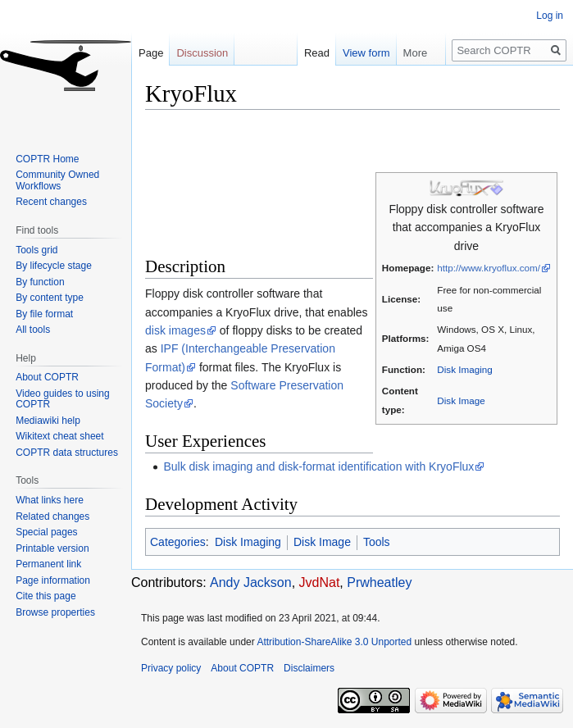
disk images (175, 330)
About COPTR (47, 377)
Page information (53, 580)
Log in (550, 16)
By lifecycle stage (54, 266)
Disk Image (461, 400)
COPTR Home (47, 159)
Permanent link (48, 564)
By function (40, 282)
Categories (178, 542)
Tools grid (36, 250)
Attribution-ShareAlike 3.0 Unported (334, 642)
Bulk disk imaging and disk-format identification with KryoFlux (318, 466)
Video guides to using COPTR (63, 399)
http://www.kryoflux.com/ (489, 268)
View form (358, 53)
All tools (33, 330)
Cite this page (45, 596)
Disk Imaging (464, 369)
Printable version (52, 548)
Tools (377, 542)
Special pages (46, 532)
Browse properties (55, 612)
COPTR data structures (67, 453)
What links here (50, 500)
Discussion (202, 53)
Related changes (52, 516)
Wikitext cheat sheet (59, 436)
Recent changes (51, 202)
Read (309, 53)
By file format (44, 314)
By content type (50, 298)
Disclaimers (309, 668)
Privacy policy (171, 668)
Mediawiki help (48, 421)
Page (151, 53)
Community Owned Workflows (57, 180)
